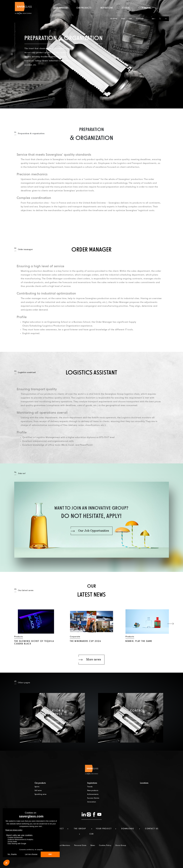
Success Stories (93, 798)
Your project (104, 829)
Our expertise (61, 13)
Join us (126, 13)
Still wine (38, 791)
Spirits (37, 787)
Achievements (93, 794)
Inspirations (107, 13)
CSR (130, 2)
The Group (114, 2)
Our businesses (15, 56)
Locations (144, 783)
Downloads (140, 2)
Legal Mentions (64, 845)
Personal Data (80, 845)
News (123, 2)
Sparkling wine (41, 794)
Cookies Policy (105, 845)
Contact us (145, 13)
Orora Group (121, 845)
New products (93, 791)
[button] (171, 624)
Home (15, 67)
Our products (84, 13)
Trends (90, 787)
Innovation (92, 802)
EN (153, 3)
